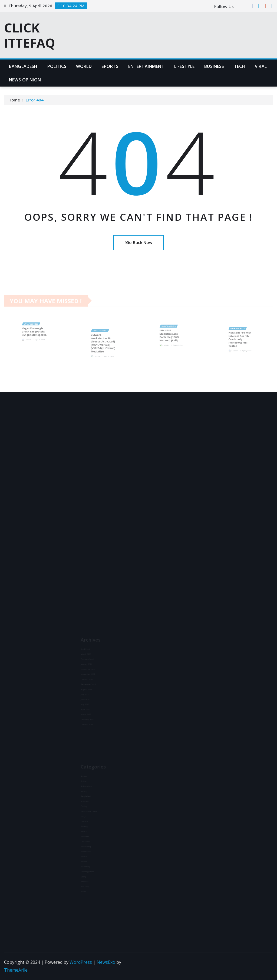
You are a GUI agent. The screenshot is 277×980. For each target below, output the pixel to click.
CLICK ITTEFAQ (30, 35)
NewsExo (106, 962)
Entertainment (146, 66)
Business (214, 66)
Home (14, 100)
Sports (110, 66)
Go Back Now (138, 242)
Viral (261, 66)
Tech (240, 66)
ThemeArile (16, 970)
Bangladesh (23, 66)
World (84, 66)
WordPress (81, 962)
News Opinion (25, 80)
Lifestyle (184, 66)
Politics (57, 66)
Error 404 (35, 100)
